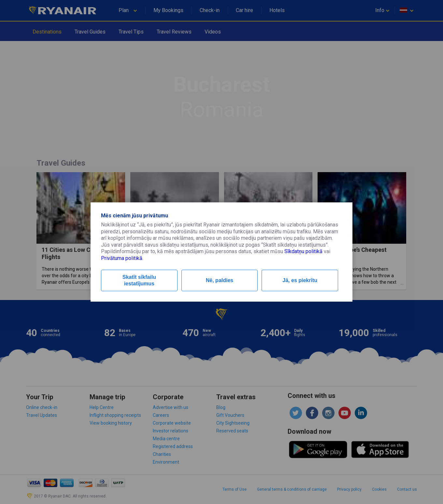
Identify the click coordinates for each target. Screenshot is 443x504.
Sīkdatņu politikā (303, 251)
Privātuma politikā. (122, 258)
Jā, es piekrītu (300, 280)
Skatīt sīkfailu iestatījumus (139, 280)
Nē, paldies (220, 280)
